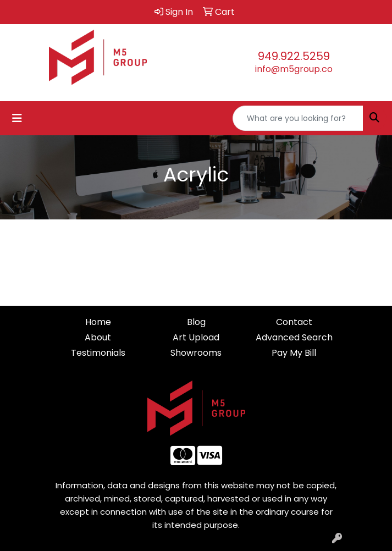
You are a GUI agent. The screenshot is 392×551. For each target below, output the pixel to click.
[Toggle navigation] (17, 118)
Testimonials (98, 353)
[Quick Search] (298, 118)
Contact (294, 322)
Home (98, 322)
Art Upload (196, 337)
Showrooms (196, 353)
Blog (196, 322)
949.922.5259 (294, 56)
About (98, 337)
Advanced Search (294, 337)
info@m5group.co (294, 69)
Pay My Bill (294, 353)
